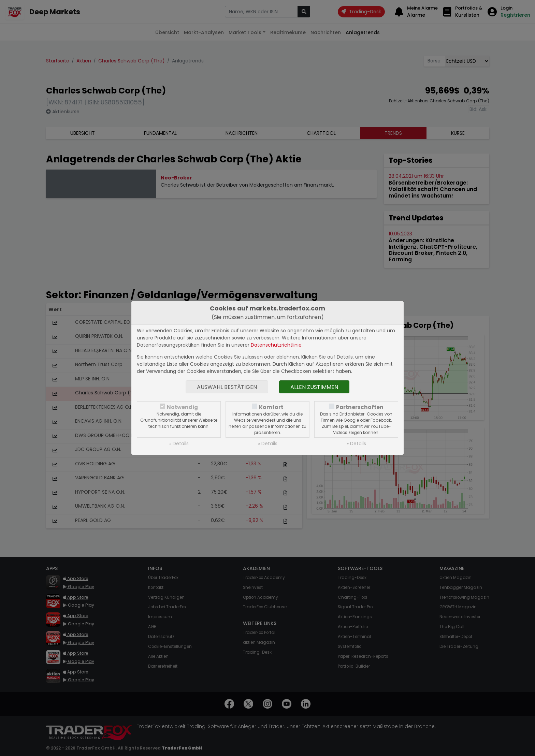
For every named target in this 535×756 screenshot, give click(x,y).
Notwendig (182, 407)
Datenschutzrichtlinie (276, 345)
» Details (179, 444)
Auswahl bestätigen (227, 387)
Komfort (271, 407)
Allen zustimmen (314, 387)
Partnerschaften (360, 407)
